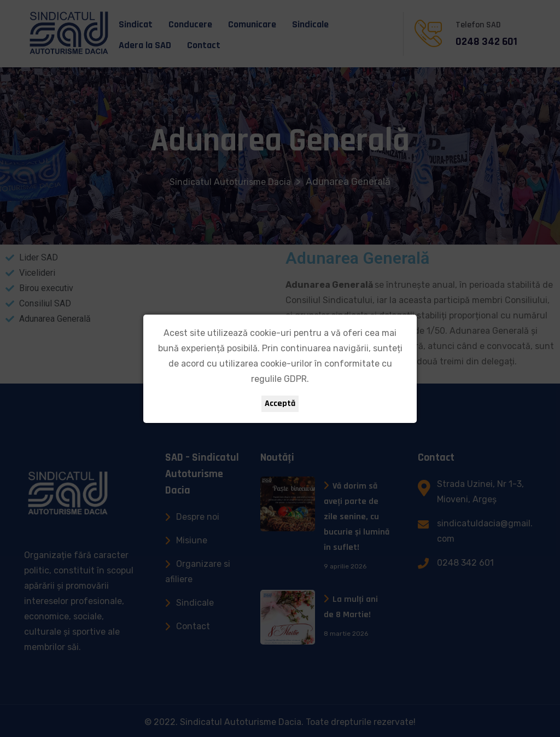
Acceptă (280, 404)
